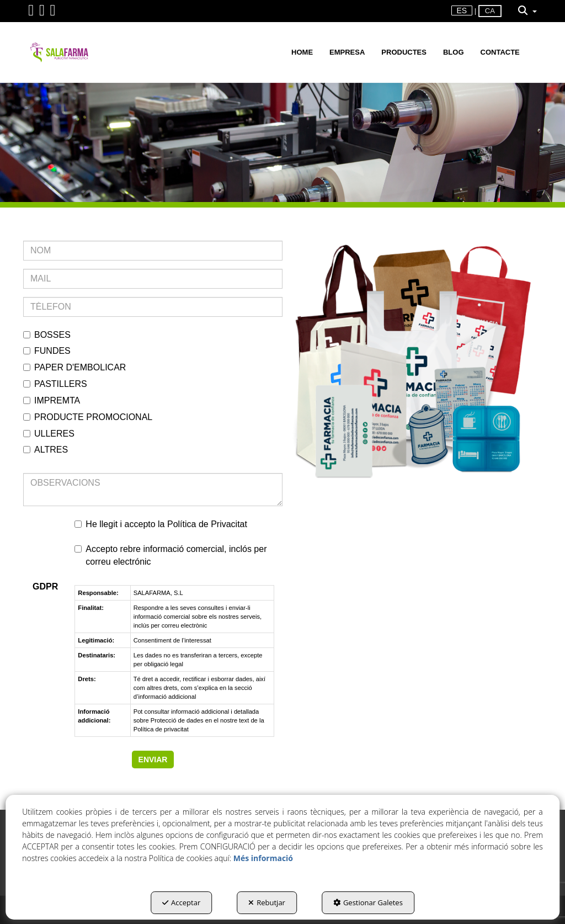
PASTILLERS (55, 384)
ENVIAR (153, 760)
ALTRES (46, 450)
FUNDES (47, 351)
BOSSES (47, 335)
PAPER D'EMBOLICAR (74, 367)
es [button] (462, 10)
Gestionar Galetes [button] (368, 902)
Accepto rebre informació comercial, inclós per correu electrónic (170, 555)
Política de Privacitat (207, 524)
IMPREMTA (52, 400)
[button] (31, 13)
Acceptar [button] (181, 902)
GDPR (45, 586)
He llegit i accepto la (161, 524)
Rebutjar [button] (267, 902)
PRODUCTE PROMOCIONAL (88, 417)
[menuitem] (462, 11)
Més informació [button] (263, 858)
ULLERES (49, 434)
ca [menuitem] (490, 11)
